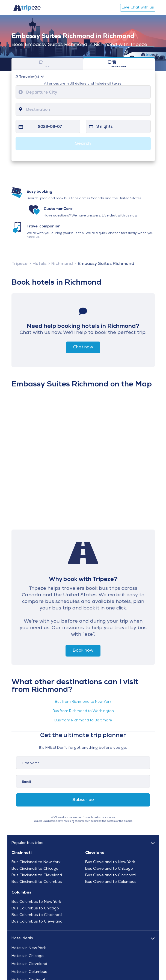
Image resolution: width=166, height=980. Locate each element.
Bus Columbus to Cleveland (37, 922)
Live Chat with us (138, 8)
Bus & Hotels (112, 64)
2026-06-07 (50, 127)
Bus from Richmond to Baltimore (83, 720)
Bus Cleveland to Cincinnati (110, 875)
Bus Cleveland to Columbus (111, 882)
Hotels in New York (29, 948)
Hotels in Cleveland (29, 964)
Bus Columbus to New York (36, 902)
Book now (83, 651)
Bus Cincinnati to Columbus (37, 882)
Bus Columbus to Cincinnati (37, 915)
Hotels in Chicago (28, 956)
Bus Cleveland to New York (110, 862)
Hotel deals (22, 938)
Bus (41, 64)
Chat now (83, 347)
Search (83, 144)
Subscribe (83, 800)
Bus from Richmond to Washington (83, 711)
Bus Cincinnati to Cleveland (37, 875)
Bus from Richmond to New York (83, 702)
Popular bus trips (27, 843)
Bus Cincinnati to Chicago (35, 869)
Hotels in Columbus (29, 972)
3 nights (105, 127)
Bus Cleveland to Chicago (109, 869)
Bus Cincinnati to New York (36, 862)
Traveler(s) (28, 77)
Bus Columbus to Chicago (35, 909)
